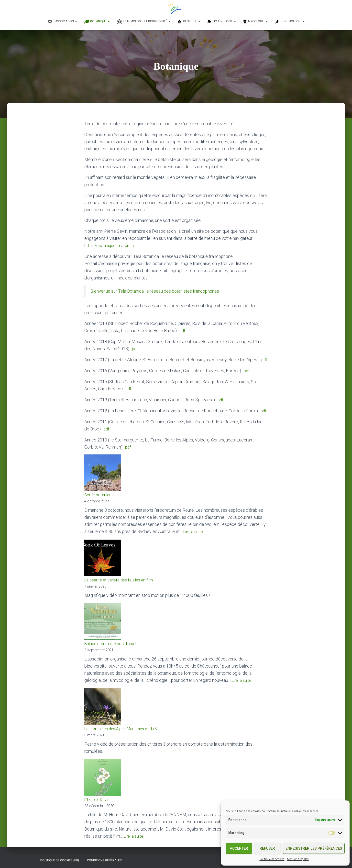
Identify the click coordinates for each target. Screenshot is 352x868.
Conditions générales (104, 856)
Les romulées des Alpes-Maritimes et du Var (126, 725)
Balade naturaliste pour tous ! (112, 641)
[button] (76, 21)
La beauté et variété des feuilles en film (121, 577)
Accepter (239, 848)
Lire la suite (194, 529)
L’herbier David (99, 796)
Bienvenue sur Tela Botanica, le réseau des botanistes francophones (155, 291)
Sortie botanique (100, 493)
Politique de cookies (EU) (60, 856)
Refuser (267, 848)
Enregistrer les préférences (314, 848)
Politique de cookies (272, 859)
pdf (183, 330)
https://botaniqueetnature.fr (110, 245)
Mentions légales (298, 859)
